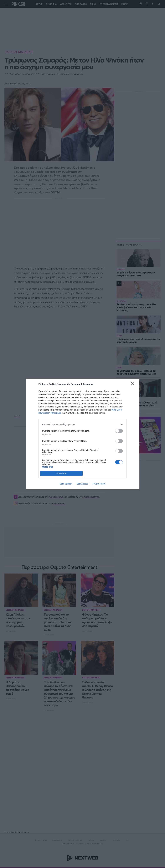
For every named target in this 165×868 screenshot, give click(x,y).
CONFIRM (61, 473)
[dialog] (83, 434)
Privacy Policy (99, 484)
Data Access (82, 484)
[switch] (119, 431)
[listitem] (83, 424)
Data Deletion (66, 484)
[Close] (133, 384)
